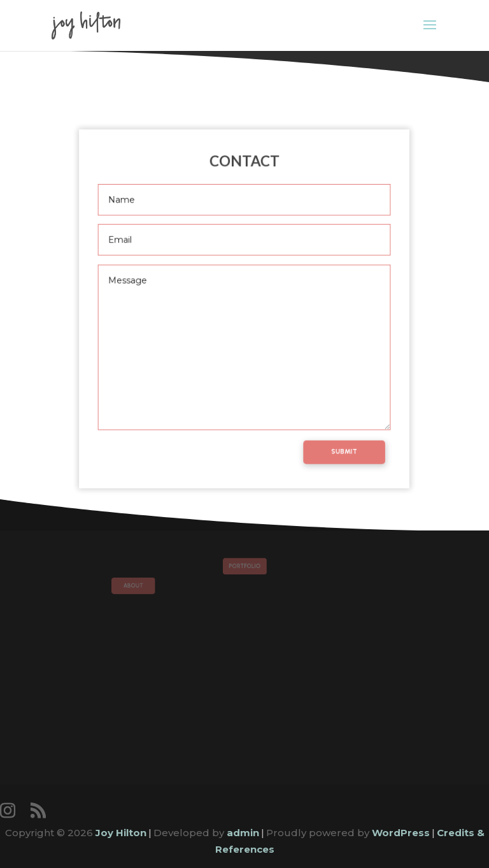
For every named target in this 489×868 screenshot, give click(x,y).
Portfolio (244, 567)
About (147, 584)
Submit (337, 441)
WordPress (401, 833)
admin (243, 833)
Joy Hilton (121, 833)
